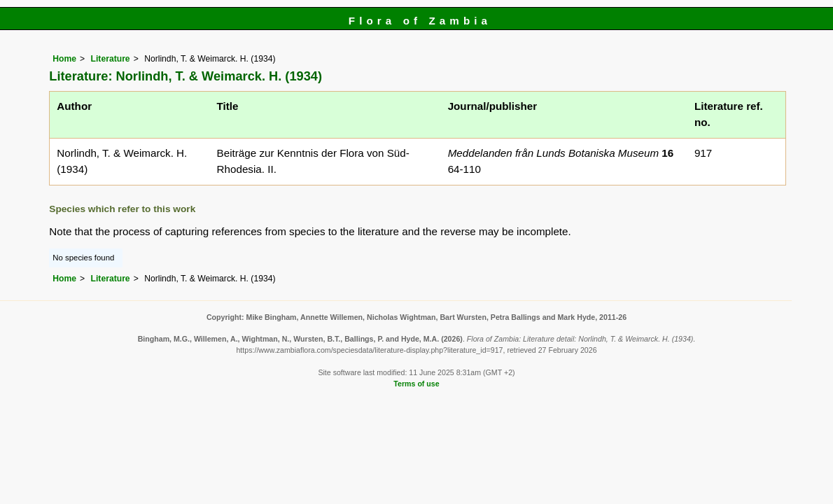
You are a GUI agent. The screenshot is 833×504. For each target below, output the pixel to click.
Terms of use (416, 384)
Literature (111, 59)
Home (64, 59)
